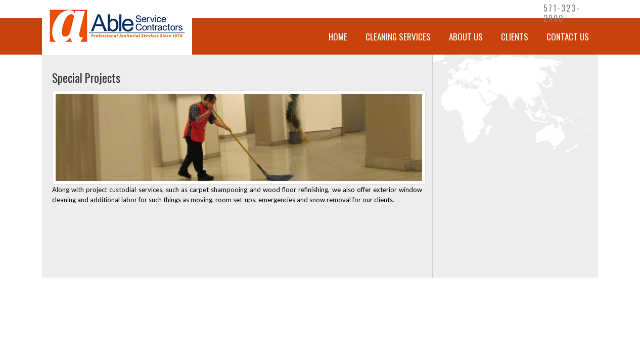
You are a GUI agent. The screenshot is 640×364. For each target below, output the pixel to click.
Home (338, 37)
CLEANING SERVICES (398, 37)
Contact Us (568, 37)
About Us (466, 37)
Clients (515, 37)
